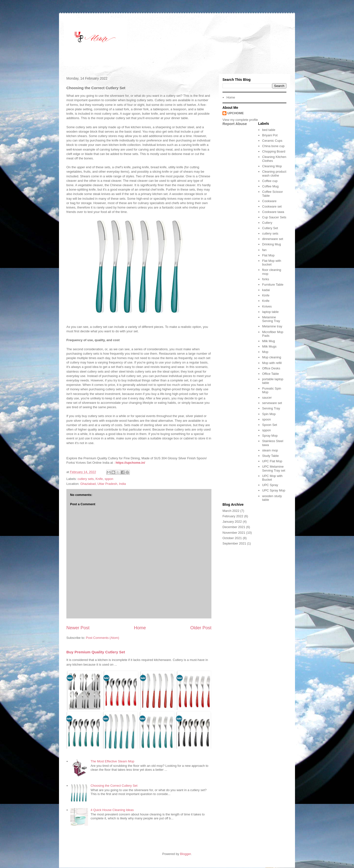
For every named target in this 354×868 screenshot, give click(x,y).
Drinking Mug (272, 244)
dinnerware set (273, 239)
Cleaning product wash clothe (274, 174)
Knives (267, 306)
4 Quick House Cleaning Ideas (112, 810)
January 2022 (232, 522)
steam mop (270, 450)
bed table (269, 130)
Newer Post (78, 628)
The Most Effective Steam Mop (112, 761)
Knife (99, 479)
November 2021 (234, 533)
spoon (266, 419)
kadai (266, 290)
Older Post (201, 628)
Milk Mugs (269, 346)
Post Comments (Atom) (103, 638)
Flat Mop (268, 255)
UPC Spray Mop (274, 490)
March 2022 (231, 511)
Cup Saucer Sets (274, 217)
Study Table (270, 456)
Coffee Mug (270, 186)
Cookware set (272, 206)
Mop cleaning (272, 357)
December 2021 (234, 527)
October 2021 (232, 538)
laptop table (270, 312)
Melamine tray (272, 326)
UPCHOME (236, 113)
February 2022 (233, 516)
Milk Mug (268, 341)
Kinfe (266, 295)
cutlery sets (86, 479)
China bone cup (273, 146)
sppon (109, 479)
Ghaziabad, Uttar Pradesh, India (103, 484)
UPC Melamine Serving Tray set (274, 469)
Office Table (270, 374)
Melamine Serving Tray (271, 319)
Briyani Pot (270, 135)
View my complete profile (240, 120)
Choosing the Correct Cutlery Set (114, 786)
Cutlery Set (270, 228)
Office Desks (271, 368)
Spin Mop (269, 414)
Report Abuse (235, 124)
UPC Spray (270, 485)
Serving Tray (271, 408)
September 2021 (234, 543)
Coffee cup (270, 181)
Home (140, 628)
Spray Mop (270, 436)
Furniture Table (273, 285)
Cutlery (267, 223)
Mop (265, 352)
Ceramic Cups (272, 141)
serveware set (272, 403)
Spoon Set (270, 425)
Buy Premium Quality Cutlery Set (96, 652)
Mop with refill (272, 363)
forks (265, 279)
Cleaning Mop (272, 166)
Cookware (269, 201)
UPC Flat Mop (272, 461)
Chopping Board (274, 151)
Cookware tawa (273, 212)
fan (264, 250)
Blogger (185, 854)
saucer (267, 398)
